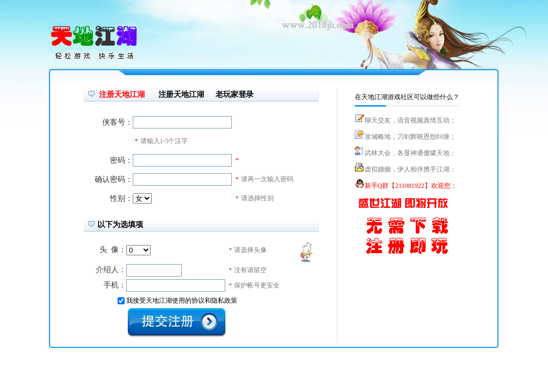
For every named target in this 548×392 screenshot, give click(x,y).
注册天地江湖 (181, 94)
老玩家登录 (235, 94)
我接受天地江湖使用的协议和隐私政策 (182, 301)
